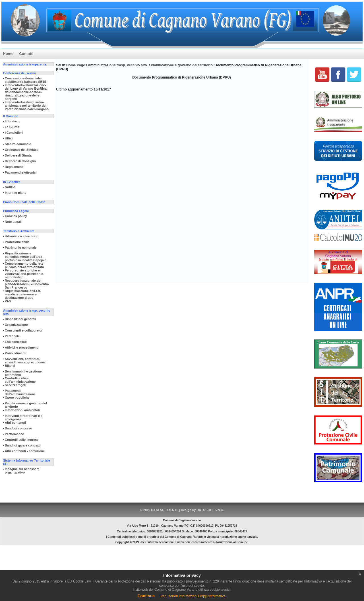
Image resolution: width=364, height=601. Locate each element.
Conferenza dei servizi (20, 73)
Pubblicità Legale (16, 211)
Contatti (26, 54)
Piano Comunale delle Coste (24, 202)
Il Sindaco (12, 121)
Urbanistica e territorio (22, 236)
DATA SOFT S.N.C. (210, 510)
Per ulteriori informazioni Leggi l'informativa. (193, 596)
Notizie (10, 187)
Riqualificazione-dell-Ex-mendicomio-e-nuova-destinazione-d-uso (23, 294)
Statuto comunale (18, 144)
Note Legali (13, 222)
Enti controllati (16, 342)
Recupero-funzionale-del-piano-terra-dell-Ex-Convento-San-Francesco (27, 284)
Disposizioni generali (20, 319)
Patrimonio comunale (21, 248)
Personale (12, 336)
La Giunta (12, 127)
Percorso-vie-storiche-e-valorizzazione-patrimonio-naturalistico (25, 274)
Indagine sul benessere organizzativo (22, 471)
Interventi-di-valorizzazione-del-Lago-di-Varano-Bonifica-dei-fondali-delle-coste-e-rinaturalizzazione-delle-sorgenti (26, 92)
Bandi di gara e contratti (23, 445)
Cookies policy (16, 216)
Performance (14, 434)
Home (8, 54)
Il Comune (11, 116)
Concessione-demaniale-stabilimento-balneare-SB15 (25, 80)
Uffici (9, 138)
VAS (8, 301)
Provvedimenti (16, 353)
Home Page (76, 65)
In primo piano (16, 193)
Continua (146, 596)
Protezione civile (17, 242)
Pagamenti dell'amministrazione (20, 392)
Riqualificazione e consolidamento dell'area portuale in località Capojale (26, 257)
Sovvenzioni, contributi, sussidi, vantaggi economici (26, 361)
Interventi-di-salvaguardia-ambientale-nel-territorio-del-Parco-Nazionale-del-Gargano (27, 106)
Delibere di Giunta (18, 155)
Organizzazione (16, 325)
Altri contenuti (15, 423)
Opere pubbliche (17, 398)
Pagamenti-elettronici (21, 172)
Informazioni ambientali (22, 410)
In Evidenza (12, 182)
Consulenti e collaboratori (24, 330)
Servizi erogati (15, 385)
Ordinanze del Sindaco (22, 150)
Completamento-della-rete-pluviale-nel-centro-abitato (25, 265)
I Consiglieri (14, 133)
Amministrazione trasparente (25, 64)
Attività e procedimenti (22, 347)
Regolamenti (14, 167)
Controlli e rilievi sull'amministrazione (20, 380)
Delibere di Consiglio (20, 161)
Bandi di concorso (18, 428)
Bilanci (10, 366)
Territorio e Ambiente (19, 231)
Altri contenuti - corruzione (25, 451)
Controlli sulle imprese (22, 440)
